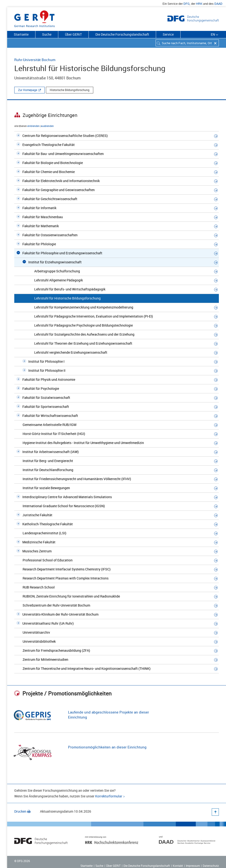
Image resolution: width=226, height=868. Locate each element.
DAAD (218, 4)
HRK (199, 4)
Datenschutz (211, 866)
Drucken (22, 811)
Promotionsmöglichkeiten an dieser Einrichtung (107, 747)
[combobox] (187, 43)
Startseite (21, 34)
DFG (187, 4)
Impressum (193, 866)
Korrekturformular (109, 796)
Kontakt (178, 866)
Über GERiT (73, 34)
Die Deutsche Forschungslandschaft (122, 34)
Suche (47, 34)
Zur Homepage (28, 90)
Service (168, 34)
